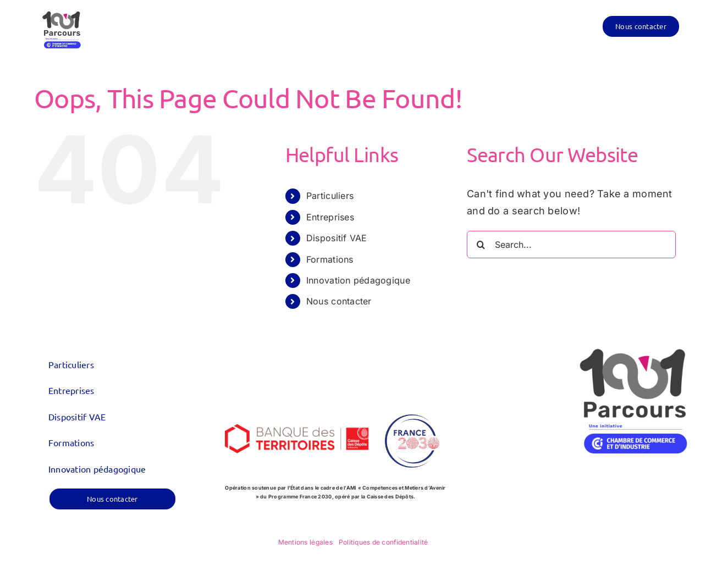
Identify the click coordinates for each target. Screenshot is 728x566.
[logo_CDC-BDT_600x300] (297, 407)
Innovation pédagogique (358, 280)
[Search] (481, 245)
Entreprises (330, 217)
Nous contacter (339, 301)
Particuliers (330, 196)
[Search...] (571, 245)
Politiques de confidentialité (384, 542)
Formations (330, 259)
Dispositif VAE (337, 238)
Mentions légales (305, 542)
